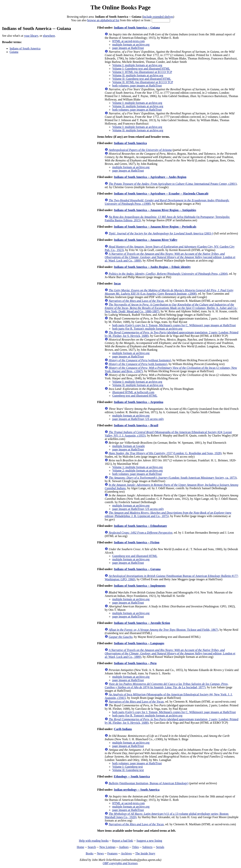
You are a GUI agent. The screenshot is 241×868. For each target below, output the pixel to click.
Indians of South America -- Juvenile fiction (142, 623)
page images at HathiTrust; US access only (138, 419)
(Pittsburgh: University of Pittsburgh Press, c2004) (168, 274)
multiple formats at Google (129, 446)
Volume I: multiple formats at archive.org (137, 65)
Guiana (14, 52)
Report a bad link (122, 841)
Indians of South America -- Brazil (136, 425)
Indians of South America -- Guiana (137, 28)
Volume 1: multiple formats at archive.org (137, 467)
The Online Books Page (120, 7)
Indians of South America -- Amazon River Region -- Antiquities (155, 210)
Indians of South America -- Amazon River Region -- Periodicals (155, 227)
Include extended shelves (158, 17)
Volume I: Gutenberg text (128, 767)
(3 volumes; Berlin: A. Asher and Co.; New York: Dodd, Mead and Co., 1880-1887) (171, 308)
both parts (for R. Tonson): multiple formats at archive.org (147, 329)
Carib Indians (123, 729)
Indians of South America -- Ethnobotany (140, 526)
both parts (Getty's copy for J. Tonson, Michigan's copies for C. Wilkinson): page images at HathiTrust (174, 325)
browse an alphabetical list (103, 20)
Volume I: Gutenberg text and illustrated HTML (141, 69)
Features (112, 853)
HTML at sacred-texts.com (128, 41)
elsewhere (49, 36)
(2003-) (161, 233)
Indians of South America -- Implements (140, 586)
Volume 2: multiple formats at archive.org (137, 471)
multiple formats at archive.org (131, 45)
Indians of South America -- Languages (139, 643)
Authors (124, 847)
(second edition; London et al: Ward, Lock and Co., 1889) (170, 257)
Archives (126, 853)
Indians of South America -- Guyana (137, 569)
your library (31, 36)
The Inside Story (145, 853)
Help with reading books (94, 841)
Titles (135, 847)
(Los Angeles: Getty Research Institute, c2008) (169, 292)
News (100, 853)
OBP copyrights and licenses (120, 863)
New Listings (108, 847)
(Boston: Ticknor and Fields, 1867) (163, 630)
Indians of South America (25, 48)
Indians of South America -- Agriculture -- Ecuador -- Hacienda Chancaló (161, 194)
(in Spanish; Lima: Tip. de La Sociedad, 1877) (167, 686)
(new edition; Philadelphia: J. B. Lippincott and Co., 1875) (168, 514)
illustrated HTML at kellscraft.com (133, 392)
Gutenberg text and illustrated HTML (135, 396)
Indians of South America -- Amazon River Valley (146, 240)
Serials (160, 847)
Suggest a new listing (149, 841)
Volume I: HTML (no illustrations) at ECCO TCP (142, 72)
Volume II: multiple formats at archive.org (138, 75)
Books (90, 853)
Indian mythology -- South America (137, 790)
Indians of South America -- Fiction (137, 542)
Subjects (147, 847)
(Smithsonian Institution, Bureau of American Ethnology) (149, 783)
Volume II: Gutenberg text (128, 770)
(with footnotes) (138, 364)
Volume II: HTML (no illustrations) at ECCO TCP (143, 82)
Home (80, 847)
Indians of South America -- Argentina (139, 402)
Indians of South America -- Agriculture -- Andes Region (150, 177)
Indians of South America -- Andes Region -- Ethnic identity (152, 267)
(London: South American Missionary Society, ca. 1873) (173, 478)
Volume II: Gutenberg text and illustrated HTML (142, 79)
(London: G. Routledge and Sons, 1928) (165, 453)
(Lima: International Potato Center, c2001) (173, 184)
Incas (117, 283)
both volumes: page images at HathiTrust (137, 86)
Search (92, 847)
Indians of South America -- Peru (135, 663)
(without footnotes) (140, 360)
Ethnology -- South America (132, 776)
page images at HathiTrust (128, 48)
